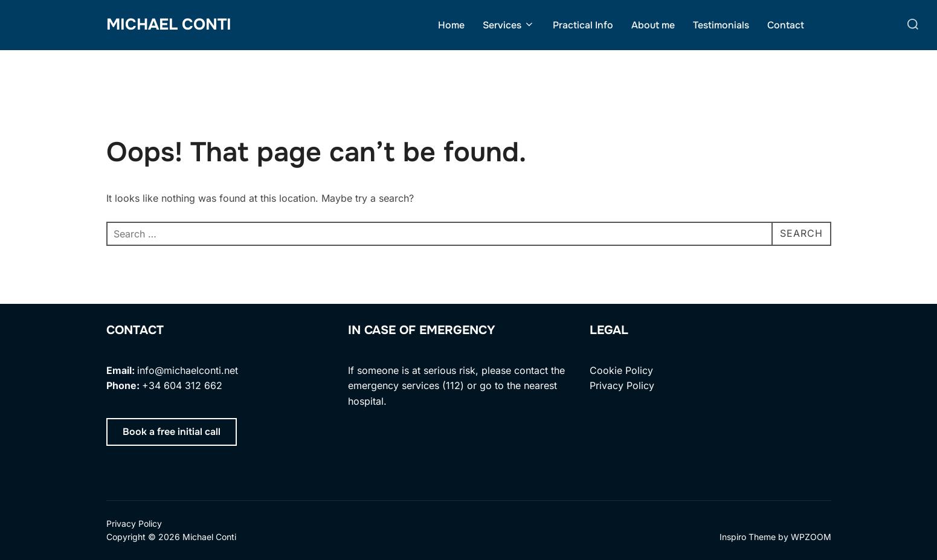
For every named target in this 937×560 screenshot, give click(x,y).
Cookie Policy (621, 370)
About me (653, 25)
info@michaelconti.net (188, 370)
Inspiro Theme (748, 537)
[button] (172, 432)
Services (509, 25)
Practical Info (583, 25)
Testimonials (721, 25)
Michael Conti (169, 24)
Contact (786, 25)
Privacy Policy (622, 385)
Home (451, 25)
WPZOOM (811, 537)
